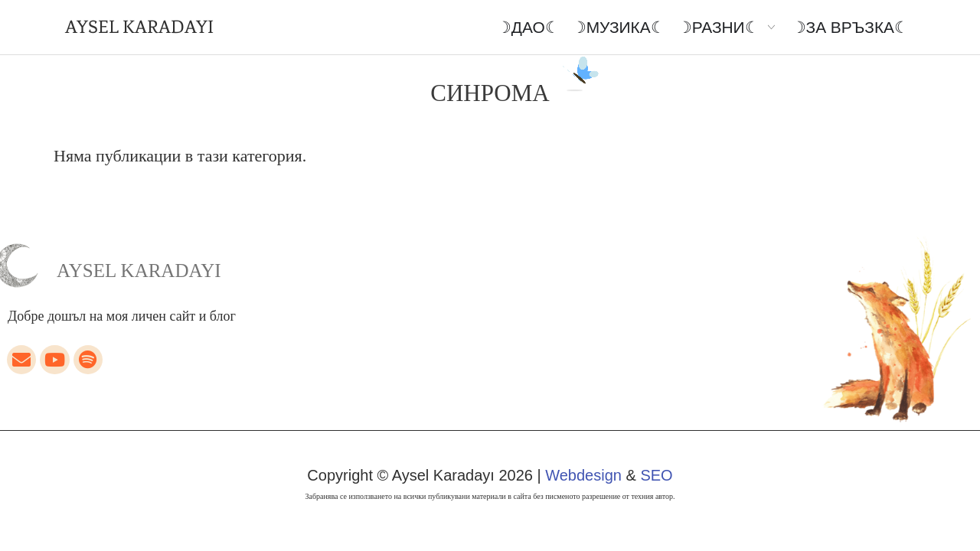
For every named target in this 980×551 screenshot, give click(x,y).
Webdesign (583, 475)
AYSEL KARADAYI (139, 27)
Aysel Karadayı (139, 271)
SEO (656, 475)
